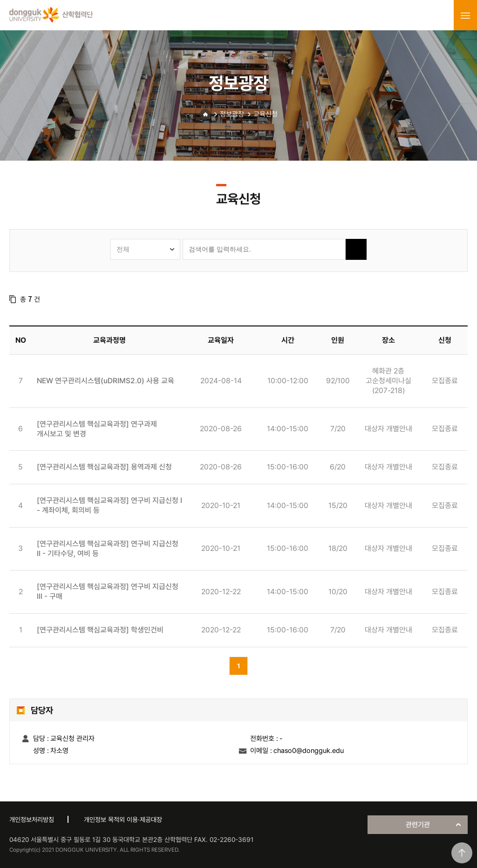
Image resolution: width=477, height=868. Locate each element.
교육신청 (266, 114)
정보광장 (232, 114)
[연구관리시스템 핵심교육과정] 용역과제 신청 (104, 467)
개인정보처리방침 (32, 820)
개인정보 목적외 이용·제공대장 (123, 820)
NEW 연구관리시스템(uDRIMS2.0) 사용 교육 (106, 381)
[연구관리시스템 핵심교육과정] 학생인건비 (100, 630)
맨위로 (462, 853)
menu (465, 15)
